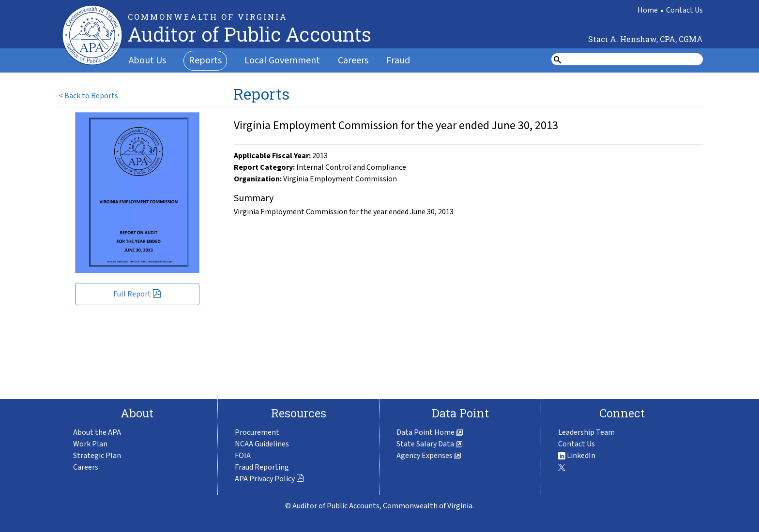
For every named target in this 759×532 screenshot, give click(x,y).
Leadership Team (586, 432)
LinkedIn (577, 456)
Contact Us (684, 10)
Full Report (137, 294)
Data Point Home (430, 432)
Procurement (257, 432)
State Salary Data (430, 444)
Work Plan (90, 444)
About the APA (97, 432)
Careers (353, 60)
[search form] (633, 59)
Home (648, 10)
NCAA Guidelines (262, 444)
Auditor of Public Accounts (250, 34)
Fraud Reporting (262, 467)
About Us (147, 60)
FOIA (243, 456)
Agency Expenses (429, 456)
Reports (205, 60)
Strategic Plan (97, 456)
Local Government (282, 60)
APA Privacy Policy (269, 479)
